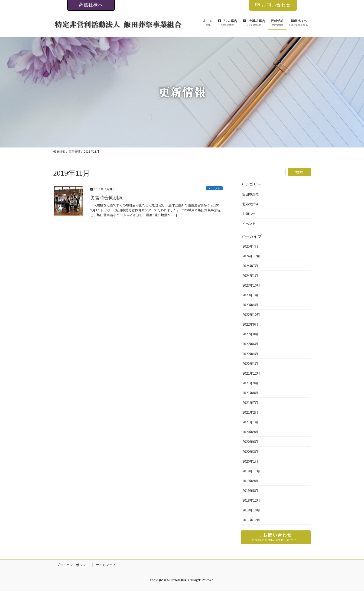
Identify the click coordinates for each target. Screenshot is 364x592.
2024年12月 (251, 256)
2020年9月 (250, 432)
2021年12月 (251, 373)
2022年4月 (250, 354)
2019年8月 (250, 491)
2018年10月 (251, 510)
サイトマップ (106, 566)
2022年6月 (250, 344)
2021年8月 (250, 393)
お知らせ (249, 214)
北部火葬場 (250, 204)
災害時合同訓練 (107, 198)
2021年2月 (250, 412)
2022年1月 (250, 363)
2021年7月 (250, 402)
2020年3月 (250, 451)
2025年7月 (250, 246)
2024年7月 (250, 266)
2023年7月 (250, 295)
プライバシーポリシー (73, 566)
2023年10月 (251, 285)
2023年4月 (250, 305)
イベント (213, 188)
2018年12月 (251, 500)
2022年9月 (250, 324)
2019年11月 (251, 471)
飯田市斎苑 (250, 194)
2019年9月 (250, 481)
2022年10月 (251, 314)
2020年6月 (250, 442)
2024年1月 (250, 275)
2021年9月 (250, 383)
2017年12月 (251, 520)
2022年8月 (250, 334)
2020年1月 (250, 461)
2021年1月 (250, 422)
